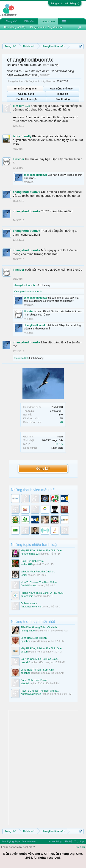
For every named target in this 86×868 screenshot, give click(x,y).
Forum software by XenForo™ (18, 847)
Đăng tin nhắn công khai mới (46, 27)
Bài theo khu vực (27, 99)
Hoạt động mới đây (61, 89)
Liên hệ (68, 841)
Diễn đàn (29, 21)
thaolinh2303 (21, 358)
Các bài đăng (26, 94)
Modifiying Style (11, 841)
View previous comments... (29, 291)
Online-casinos (29, 603)
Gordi (24, 575)
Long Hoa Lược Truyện (34, 638)
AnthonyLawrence (31, 607)
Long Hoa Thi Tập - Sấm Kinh (37, 670)
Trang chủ (12, 21)
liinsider (19, 159)
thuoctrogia (27, 596)
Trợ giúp (79, 841)
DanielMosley (28, 585)
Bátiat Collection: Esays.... (36, 680)
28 (61, 422)
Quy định (80, 847)
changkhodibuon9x (35, 175)
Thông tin (62, 94)
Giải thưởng (63, 99)
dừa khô (25, 662)
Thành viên (48, 22)
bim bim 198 (21, 106)
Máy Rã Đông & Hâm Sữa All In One (41, 550)
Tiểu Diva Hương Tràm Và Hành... (40, 627)
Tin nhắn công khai (25, 89)
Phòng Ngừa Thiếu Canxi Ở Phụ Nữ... (42, 593)
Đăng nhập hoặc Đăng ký (65, 3)
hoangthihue (28, 631)
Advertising (55, 841)
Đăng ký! (43, 468)
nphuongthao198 (30, 554)
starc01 (25, 683)
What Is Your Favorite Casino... (38, 571)
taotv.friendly (22, 136)
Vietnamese (29, 841)
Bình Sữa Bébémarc (32, 561)
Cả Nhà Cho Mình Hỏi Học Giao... (40, 659)
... (68, 27)
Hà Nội (59, 444)
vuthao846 (27, 564)
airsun (24, 652)
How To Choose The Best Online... (40, 582)
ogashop (26, 641)
